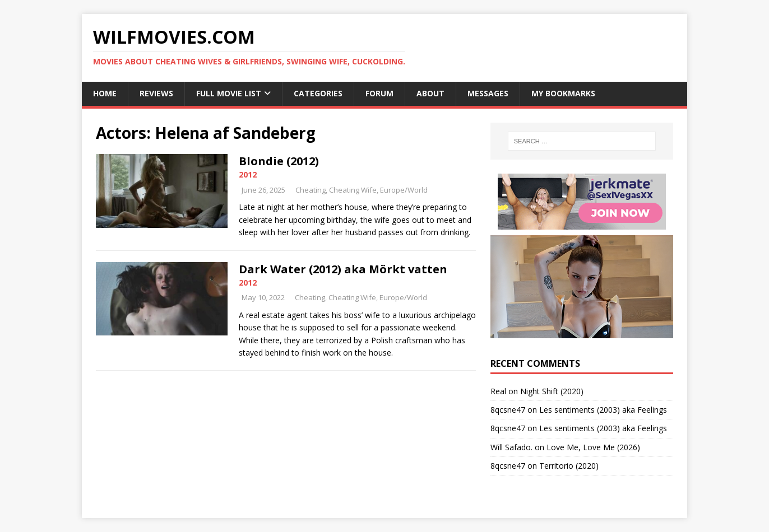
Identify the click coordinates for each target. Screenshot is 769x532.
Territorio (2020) (569, 466)
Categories (318, 93)
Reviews (156, 93)
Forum (379, 93)
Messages (488, 93)
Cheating (311, 190)
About (430, 93)
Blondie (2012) (279, 161)
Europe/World (404, 190)
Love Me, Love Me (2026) (593, 447)
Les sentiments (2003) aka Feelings (603, 410)
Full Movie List (229, 93)
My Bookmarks (563, 93)
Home (105, 93)
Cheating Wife (353, 190)
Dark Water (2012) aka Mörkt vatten (343, 269)
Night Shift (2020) (552, 391)
